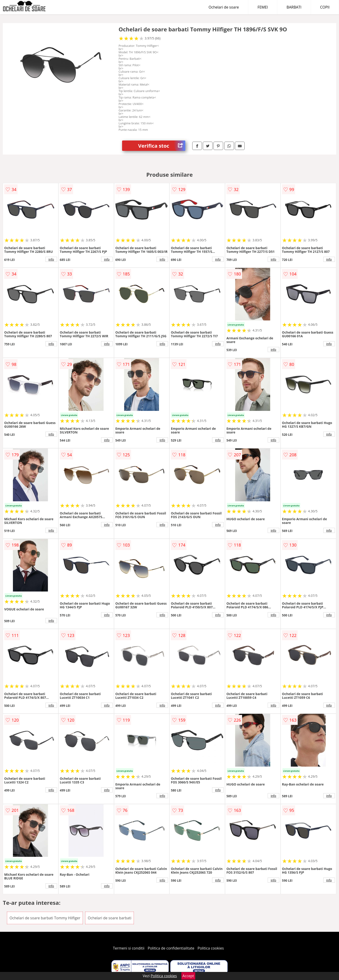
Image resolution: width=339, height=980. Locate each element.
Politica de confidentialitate (171, 948)
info (51, 259)
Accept (188, 976)
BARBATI (294, 7)
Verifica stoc (162, 146)
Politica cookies (211, 948)
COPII (325, 7)
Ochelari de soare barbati (109, 918)
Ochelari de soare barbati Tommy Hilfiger (45, 918)
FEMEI (263, 7)
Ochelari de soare (224, 7)
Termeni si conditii (129, 948)
